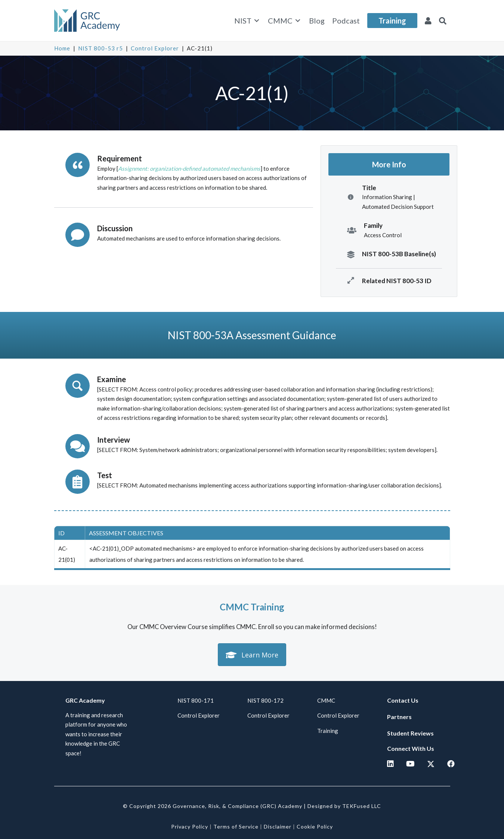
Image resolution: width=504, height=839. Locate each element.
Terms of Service (236, 826)
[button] (443, 21)
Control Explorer (155, 48)
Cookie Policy (315, 826)
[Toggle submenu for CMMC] (298, 21)
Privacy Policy (190, 826)
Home (62, 48)
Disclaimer (278, 826)
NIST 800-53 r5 (101, 48)
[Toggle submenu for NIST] (257, 21)
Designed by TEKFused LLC (344, 806)
